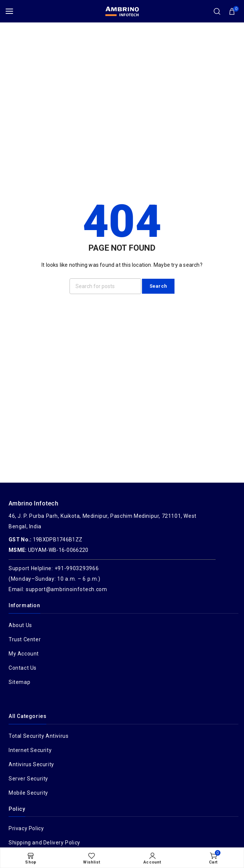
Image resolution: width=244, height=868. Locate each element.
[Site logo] (122, 11)
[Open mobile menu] (9, 11)
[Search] (217, 11)
